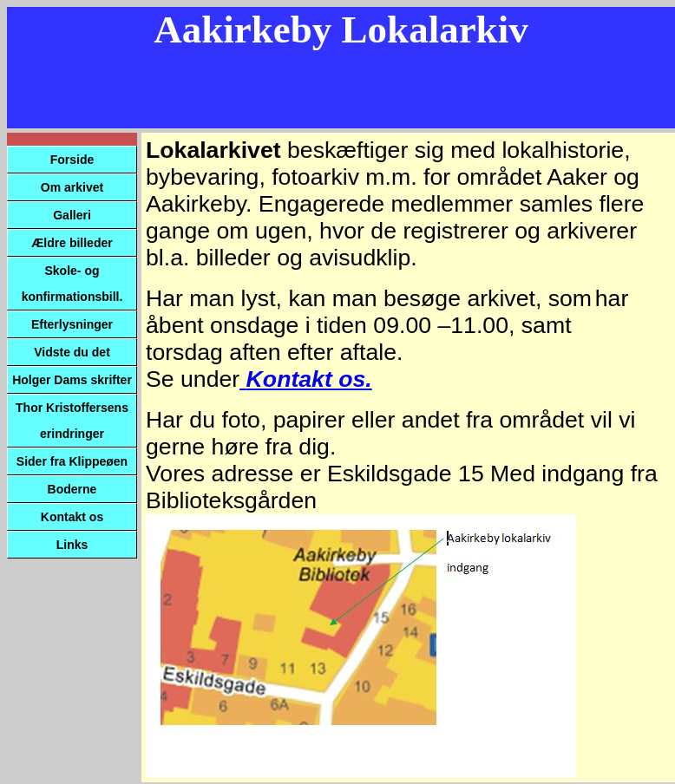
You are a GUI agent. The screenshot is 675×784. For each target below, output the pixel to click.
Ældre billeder (72, 243)
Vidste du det (72, 352)
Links (72, 545)
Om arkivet (72, 187)
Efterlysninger (72, 324)
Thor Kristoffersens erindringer (72, 421)
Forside (72, 160)
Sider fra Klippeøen (72, 461)
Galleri (72, 215)
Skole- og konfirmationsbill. (72, 284)
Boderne (72, 489)
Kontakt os (72, 517)
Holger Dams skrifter (72, 380)
